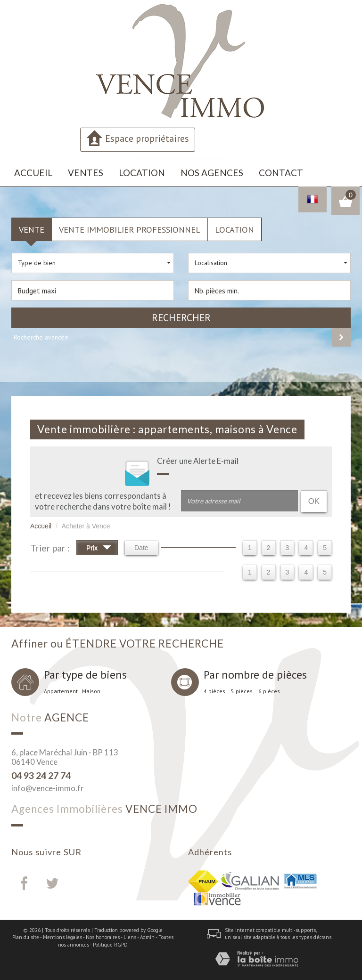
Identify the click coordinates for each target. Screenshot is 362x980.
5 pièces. (243, 688)
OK (314, 498)
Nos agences (173, 171)
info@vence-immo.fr (48, 785)
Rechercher (181, 314)
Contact (228, 171)
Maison (91, 688)
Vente (32, 226)
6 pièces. (270, 688)
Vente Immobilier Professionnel (130, 226)
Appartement (61, 688)
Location (116, 171)
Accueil (28, 171)
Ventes (71, 171)
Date (141, 544)
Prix (99, 546)
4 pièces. (215, 688)
